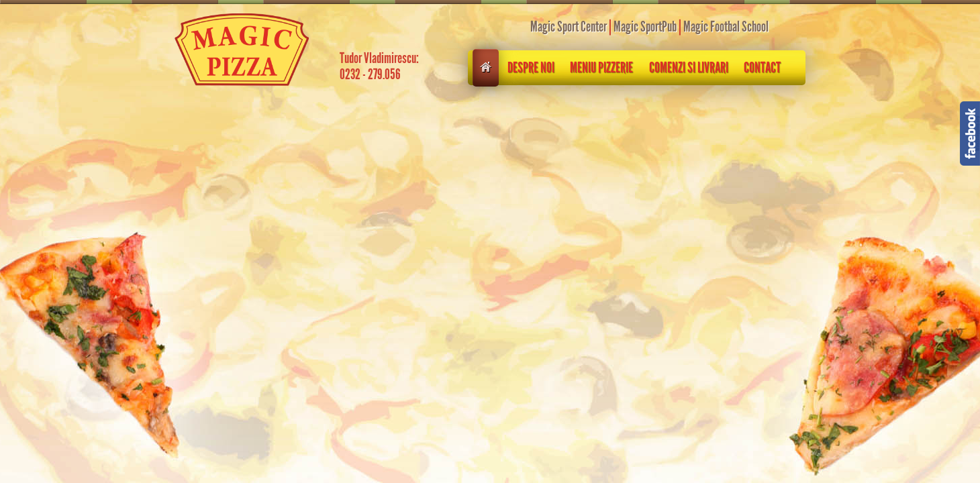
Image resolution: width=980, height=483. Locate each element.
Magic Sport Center (569, 27)
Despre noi (531, 68)
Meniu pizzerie (601, 68)
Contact (762, 68)
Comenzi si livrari (689, 68)
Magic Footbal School (726, 27)
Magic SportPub (645, 27)
